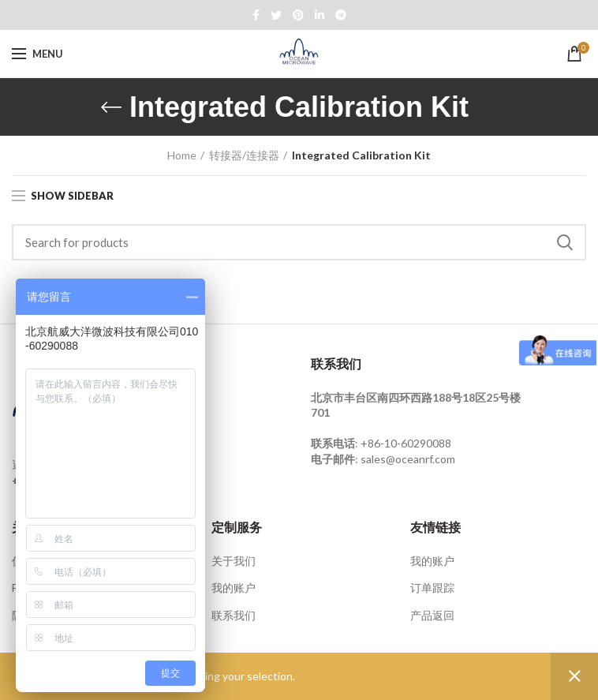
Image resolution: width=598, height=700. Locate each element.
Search (565, 242)
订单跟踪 (432, 588)
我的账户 (234, 588)
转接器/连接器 (244, 155)
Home (182, 155)
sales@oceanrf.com (408, 459)
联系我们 (234, 615)
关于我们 (234, 561)
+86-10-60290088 (406, 443)
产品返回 (432, 615)
